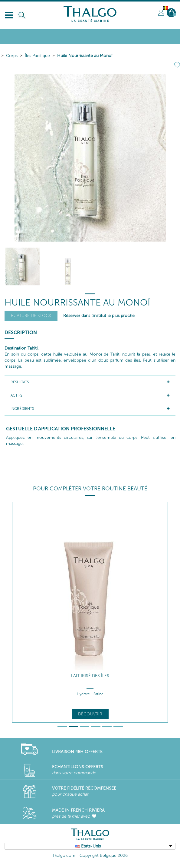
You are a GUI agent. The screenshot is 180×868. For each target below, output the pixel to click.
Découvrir (90, 714)
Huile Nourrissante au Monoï (85, 56)
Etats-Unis (91, 846)
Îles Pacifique (37, 56)
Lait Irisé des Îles (90, 676)
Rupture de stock (31, 316)
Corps (12, 56)
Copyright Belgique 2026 (104, 855)
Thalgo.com (64, 855)
